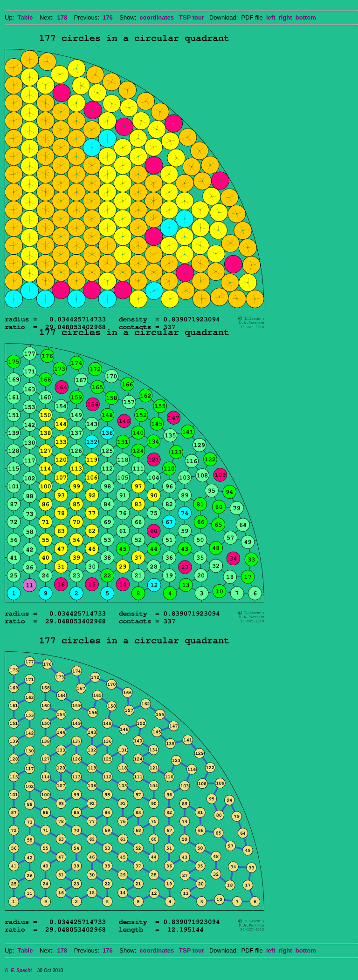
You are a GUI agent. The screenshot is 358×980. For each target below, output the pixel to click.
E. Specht (21, 970)
